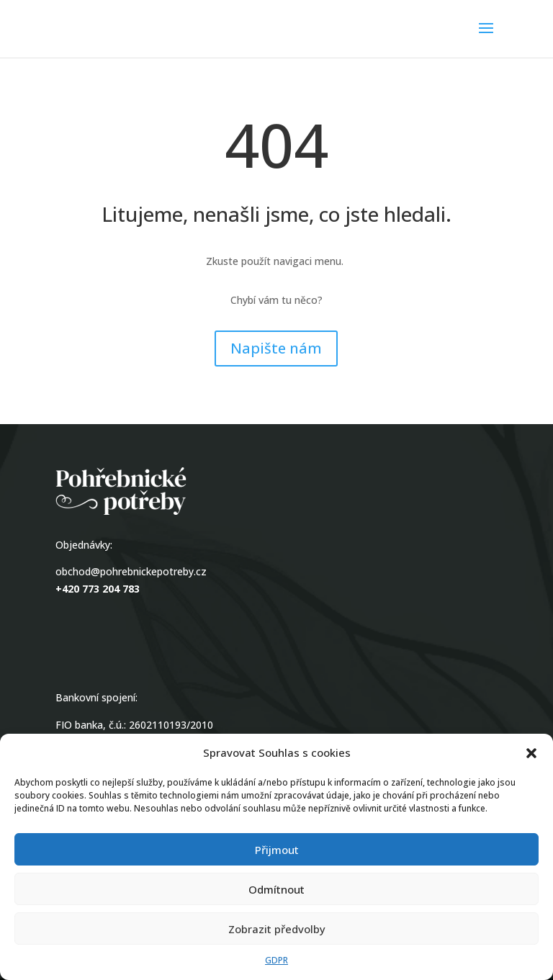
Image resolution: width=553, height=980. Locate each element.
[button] (531, 753)
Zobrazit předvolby (277, 929)
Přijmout (277, 850)
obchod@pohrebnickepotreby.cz (131, 571)
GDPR (276, 960)
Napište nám (276, 348)
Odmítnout (276, 889)
